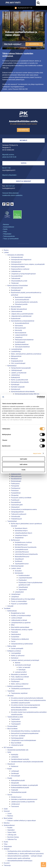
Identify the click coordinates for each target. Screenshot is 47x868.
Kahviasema (19, 326)
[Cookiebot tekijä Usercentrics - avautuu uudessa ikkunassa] (37, 397)
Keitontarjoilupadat (17, 566)
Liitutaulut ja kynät (17, 745)
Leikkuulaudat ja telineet (19, 620)
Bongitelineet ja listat (18, 613)
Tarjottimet (11, 691)
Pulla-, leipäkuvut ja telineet (20, 677)
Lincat (9, 814)
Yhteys (24, 163)
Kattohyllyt (15, 755)
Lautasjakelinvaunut (21, 549)
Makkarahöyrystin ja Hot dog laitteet (23, 599)
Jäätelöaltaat (15, 375)
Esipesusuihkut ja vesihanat (20, 269)
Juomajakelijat (16, 653)
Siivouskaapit (16, 776)
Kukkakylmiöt (16, 377)
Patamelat (14, 632)
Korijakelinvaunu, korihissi (23, 542)
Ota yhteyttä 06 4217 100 (23, 8)
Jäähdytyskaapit (17, 370)
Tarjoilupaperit (16, 724)
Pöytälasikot (23, 580)
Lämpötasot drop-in (21, 535)
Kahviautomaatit (20, 328)
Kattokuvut (15, 766)
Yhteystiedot (8, 846)
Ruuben (10, 828)
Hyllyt (9, 752)
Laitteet (6, 252)
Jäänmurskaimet (17, 311)
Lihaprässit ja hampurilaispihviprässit (23, 274)
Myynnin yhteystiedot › (10, 175)
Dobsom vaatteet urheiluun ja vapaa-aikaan (22, 821)
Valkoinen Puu (12, 839)
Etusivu (6, 250)
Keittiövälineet (12, 611)
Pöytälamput (15, 681)
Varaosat (7, 811)
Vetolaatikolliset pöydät (19, 792)
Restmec (10, 816)
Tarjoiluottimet (16, 722)
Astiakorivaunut (16, 797)
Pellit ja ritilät (12, 646)
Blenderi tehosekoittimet (19, 309)
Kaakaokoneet (16, 319)
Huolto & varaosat (24, 181)
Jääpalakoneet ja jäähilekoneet (21, 316)
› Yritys (5, 232)
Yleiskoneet (15, 283)
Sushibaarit (19, 561)
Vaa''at (13, 641)
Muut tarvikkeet (12, 729)
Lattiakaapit (15, 771)
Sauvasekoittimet (17, 276)
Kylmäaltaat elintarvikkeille (20, 382)
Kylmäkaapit (15, 385)
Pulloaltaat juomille (21, 304)
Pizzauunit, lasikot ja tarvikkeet (21, 498)
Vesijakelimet (19, 538)
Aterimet (17, 663)
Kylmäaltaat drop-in (21, 531)
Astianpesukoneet (17, 257)
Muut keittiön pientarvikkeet (20, 627)
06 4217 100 (6, 168)
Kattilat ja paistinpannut (15, 686)
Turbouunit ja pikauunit (19, 514)
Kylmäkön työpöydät (18, 387)
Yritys (6, 844)
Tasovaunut (15, 806)
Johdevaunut (15, 804)
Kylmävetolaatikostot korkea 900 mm (27, 394)
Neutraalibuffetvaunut (22, 557)
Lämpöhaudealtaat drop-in (23, 533)
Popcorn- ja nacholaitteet (19, 604)
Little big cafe (12, 835)
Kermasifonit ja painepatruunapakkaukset (25, 733)
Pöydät (10, 778)
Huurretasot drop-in (21, 528)
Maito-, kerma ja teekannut (20, 684)
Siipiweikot (11, 830)
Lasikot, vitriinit (16, 568)
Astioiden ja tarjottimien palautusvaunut (24, 799)
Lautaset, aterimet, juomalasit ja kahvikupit (25, 660)
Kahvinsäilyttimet (20, 333)
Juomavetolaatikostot (22, 300)
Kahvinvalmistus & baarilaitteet (18, 286)
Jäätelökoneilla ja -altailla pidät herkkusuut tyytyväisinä (25, 854)
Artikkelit (7, 849)
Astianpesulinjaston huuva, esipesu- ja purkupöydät (28, 264)
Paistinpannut (16, 488)
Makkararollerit (16, 474)
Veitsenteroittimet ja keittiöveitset (22, 644)
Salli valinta (23, 464)
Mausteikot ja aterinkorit (19, 674)
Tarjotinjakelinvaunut (22, 564)
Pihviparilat (15, 495)
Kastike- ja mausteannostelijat (21, 616)
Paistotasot (15, 491)
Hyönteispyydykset (17, 738)
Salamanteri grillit (17, 505)
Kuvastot (7, 863)
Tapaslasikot (23, 590)
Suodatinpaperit (20, 342)
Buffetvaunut (15, 540)
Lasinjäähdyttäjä (17, 349)
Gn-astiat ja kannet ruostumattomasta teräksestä (27, 698)
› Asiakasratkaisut (8, 227)
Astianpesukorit (16, 262)
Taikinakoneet (16, 278)
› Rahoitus (6, 224)
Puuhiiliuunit (15, 500)
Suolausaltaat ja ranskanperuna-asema (24, 509)
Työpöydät (15, 790)
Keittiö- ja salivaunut (18, 656)
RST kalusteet (8, 747)
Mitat (13, 625)
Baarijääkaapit (16, 290)
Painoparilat (15, 486)
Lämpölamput (16, 594)
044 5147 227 (10, 186)
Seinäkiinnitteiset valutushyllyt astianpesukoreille (27, 762)
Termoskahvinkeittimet (22, 347)
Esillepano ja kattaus (14, 651)
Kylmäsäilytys (12, 366)
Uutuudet (10, 606)
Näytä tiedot (37, 453)
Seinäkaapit (15, 773)
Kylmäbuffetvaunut (21, 545)
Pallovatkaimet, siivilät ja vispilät (22, 630)
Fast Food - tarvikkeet (18, 736)
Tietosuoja (7, 865)
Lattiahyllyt (15, 757)
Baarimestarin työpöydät (23, 297)
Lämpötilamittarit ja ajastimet (21, 623)
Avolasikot (18, 571)
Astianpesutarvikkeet (18, 267)
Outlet (6, 809)
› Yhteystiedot (7, 234)
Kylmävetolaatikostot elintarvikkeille (23, 392)
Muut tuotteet (8, 818)
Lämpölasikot (19, 592)
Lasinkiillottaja (16, 351)
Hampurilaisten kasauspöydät (21, 368)
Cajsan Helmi (12, 832)
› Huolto (5, 229)
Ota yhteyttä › (34, 44)
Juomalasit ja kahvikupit (23, 665)
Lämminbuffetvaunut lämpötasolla (26, 554)
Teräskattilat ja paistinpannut (21, 689)
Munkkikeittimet (16, 479)
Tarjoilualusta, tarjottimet (19, 693)
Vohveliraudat (16, 517)
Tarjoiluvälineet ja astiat (15, 717)
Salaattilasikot (23, 587)
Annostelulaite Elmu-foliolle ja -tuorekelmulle (26, 731)
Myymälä (23, 140)
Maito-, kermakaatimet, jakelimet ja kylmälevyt (26, 354)
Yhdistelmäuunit (16, 519)
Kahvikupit (22, 670)
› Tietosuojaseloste (8, 236)
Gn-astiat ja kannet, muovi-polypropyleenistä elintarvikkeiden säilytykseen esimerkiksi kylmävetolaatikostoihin (26, 707)
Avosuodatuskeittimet (22, 323)
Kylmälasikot (19, 573)
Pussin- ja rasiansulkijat (19, 601)
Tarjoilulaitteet (12, 521)
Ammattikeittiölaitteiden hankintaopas (20, 861)
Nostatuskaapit (16, 481)
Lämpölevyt (19, 337)
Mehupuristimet (16, 356)
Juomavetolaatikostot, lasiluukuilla (26, 302)
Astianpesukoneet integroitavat (21, 260)
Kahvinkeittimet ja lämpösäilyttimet (23, 321)
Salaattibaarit (19, 559)
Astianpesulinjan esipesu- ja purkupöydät (24, 785)
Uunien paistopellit (17, 648)
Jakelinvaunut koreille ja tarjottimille (23, 802)
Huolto (6, 842)
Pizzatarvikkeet (12, 726)
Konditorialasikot (24, 575)
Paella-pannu (15, 484)
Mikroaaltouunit (16, 476)
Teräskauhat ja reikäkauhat (20, 639)
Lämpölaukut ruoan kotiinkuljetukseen (24, 740)
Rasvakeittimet (16, 502)
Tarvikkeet (7, 608)
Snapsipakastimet (17, 361)
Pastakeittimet (16, 493)
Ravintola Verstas (13, 837)
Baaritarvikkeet (16, 307)
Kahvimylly (18, 330)
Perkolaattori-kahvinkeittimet (24, 340)
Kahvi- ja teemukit (24, 667)
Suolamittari (15, 637)
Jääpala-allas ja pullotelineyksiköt (22, 314)
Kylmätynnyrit (16, 389)
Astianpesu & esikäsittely (16, 255)
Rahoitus (7, 823)
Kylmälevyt (15, 658)
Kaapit (10, 769)
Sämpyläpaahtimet (17, 512)
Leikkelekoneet (16, 271)
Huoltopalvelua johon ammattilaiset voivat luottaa (24, 851)
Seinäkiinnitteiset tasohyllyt (20, 759)
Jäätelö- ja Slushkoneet (19, 373)
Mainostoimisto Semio (24, 244)
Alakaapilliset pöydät (18, 780)
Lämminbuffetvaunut (22, 552)
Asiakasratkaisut (9, 825)
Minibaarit (14, 359)
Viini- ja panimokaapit (18, 363)
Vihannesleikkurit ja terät (19, 281)
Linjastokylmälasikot (25, 578)
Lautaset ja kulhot (21, 672)
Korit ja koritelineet (17, 679)
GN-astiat (10, 696)
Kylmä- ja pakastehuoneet (20, 380)
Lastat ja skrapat (17, 618)
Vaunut (10, 795)
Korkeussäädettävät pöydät (20, 788)
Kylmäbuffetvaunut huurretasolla (26, 547)
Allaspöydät (15, 783)
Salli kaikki (23, 459)
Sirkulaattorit (15, 507)
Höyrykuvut (11, 764)
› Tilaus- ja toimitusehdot (10, 239)
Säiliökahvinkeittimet (22, 344)
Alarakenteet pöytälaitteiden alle (18, 750)
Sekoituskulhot (16, 634)
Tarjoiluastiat (15, 719)
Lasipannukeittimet (21, 335)
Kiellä (23, 470)
